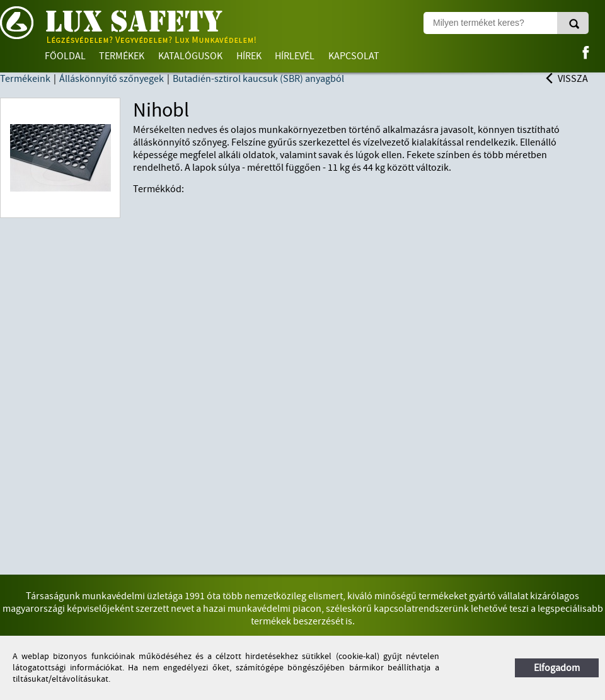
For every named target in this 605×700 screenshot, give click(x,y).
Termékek (122, 56)
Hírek (249, 56)
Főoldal (65, 56)
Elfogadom (557, 668)
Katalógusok (190, 56)
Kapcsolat (354, 56)
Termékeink (25, 79)
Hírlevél (295, 56)
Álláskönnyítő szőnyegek (112, 79)
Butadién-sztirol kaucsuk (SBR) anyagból (258, 79)
